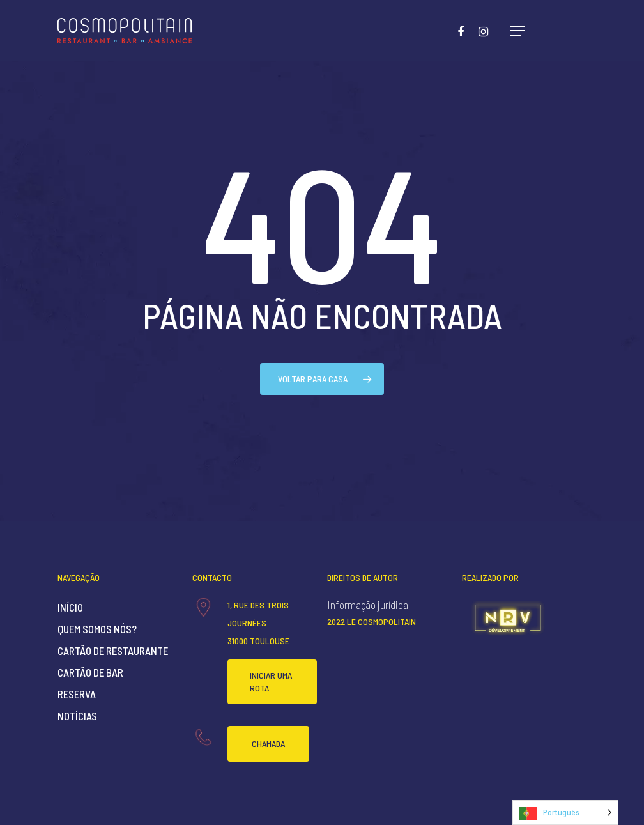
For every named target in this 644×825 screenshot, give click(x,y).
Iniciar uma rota (271, 682)
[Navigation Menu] (517, 31)
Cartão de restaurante (113, 651)
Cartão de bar (90, 672)
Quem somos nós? (97, 629)
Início (70, 607)
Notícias (77, 716)
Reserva (77, 694)
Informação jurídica (368, 605)
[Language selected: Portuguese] (565, 813)
